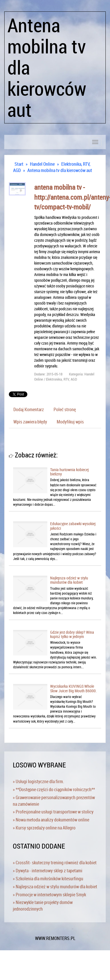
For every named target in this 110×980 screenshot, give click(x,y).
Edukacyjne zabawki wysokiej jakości (73, 526)
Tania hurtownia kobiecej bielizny (69, 472)
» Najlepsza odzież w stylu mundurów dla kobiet (55, 887)
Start (19, 164)
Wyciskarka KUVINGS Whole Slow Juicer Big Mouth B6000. (73, 688)
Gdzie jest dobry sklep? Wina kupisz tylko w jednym (72, 634)
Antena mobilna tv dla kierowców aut (60, 170)
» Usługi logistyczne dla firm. (38, 781)
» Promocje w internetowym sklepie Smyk (49, 895)
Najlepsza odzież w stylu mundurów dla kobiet (69, 580)
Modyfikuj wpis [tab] (70, 422)
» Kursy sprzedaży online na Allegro (44, 828)
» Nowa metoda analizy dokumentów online (51, 820)
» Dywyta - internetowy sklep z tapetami (48, 871)
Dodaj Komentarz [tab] (29, 409)
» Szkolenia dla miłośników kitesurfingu (48, 879)
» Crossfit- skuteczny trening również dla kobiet (55, 863)
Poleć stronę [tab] (65, 409)
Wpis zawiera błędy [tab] (30, 422)
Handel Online (42, 164)
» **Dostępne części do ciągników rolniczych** (54, 789)
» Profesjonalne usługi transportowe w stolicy (53, 812)
